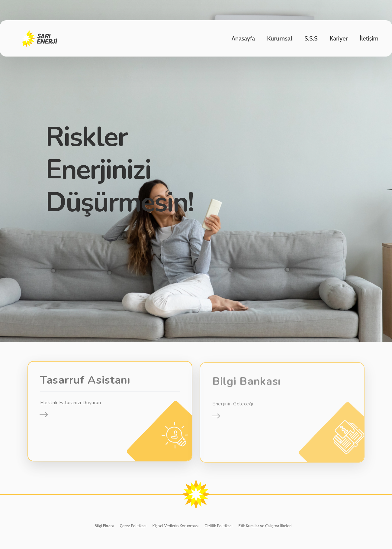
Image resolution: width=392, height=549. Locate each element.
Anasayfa (243, 38)
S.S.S (311, 38)
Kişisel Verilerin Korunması (175, 526)
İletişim (369, 38)
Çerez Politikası (133, 526)
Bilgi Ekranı (104, 526)
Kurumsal (280, 38)
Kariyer (339, 38)
